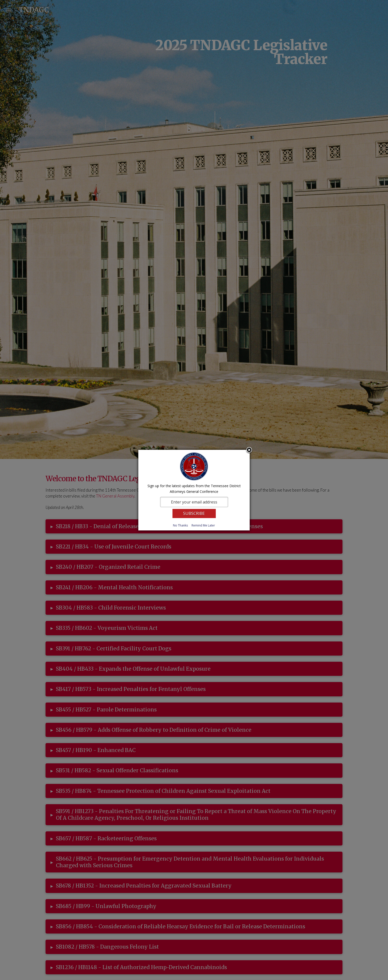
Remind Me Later (203, 525)
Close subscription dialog (249, 450)
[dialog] (194, 490)
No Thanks (180, 525)
